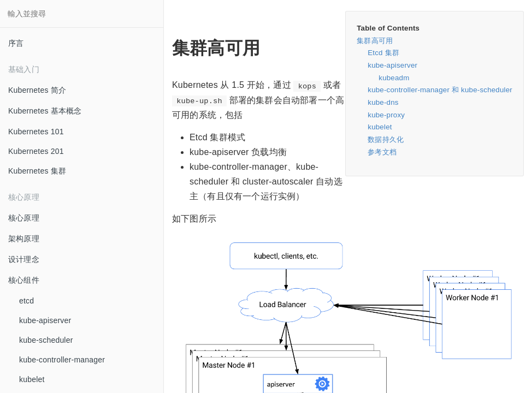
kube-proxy (386, 115)
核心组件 (24, 280)
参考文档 (382, 152)
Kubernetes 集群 (37, 171)
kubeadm (394, 78)
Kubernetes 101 (36, 132)
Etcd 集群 (383, 53)
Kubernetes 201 (36, 151)
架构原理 (24, 239)
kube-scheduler (46, 340)
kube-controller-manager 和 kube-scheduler (440, 90)
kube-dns (383, 102)
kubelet (32, 379)
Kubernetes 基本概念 (45, 111)
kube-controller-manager (62, 360)
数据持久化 (386, 139)
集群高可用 (375, 41)
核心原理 (24, 218)
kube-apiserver (45, 320)
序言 (16, 43)
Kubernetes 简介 (37, 90)
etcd (26, 301)
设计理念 (24, 259)
